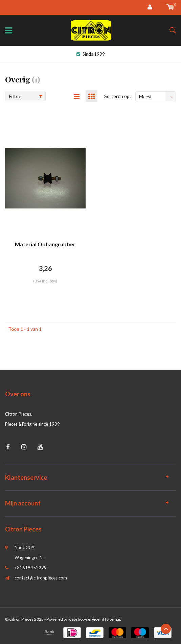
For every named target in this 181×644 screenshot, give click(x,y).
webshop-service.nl (86, 619)
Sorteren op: (118, 96)
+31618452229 (31, 568)
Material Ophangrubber (45, 244)
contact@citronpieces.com (41, 578)
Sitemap (114, 619)
